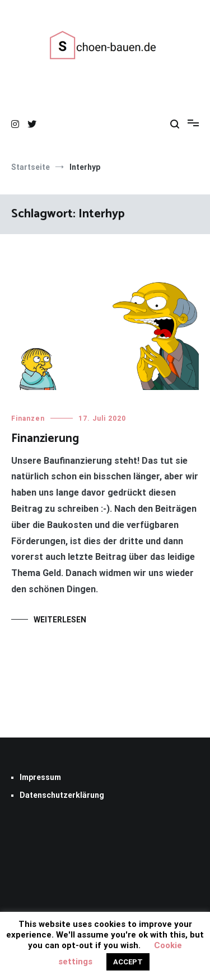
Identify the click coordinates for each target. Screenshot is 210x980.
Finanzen (28, 418)
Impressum (40, 777)
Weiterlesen (60, 620)
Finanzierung (45, 439)
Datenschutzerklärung (62, 795)
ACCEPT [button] (128, 962)
